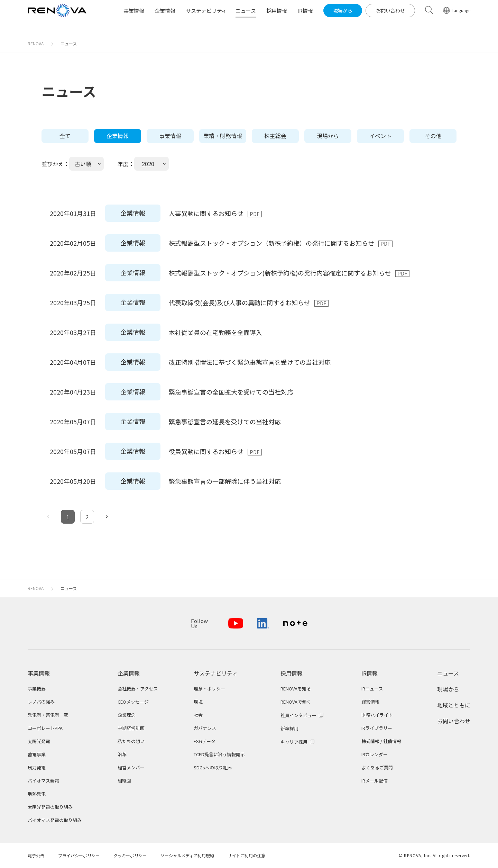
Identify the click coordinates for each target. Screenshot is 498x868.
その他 (433, 136)
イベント (380, 136)
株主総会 (275, 136)
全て (65, 136)
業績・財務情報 (223, 136)
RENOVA (36, 43)
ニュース (69, 43)
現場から (328, 136)
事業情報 (170, 136)
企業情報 (118, 136)
